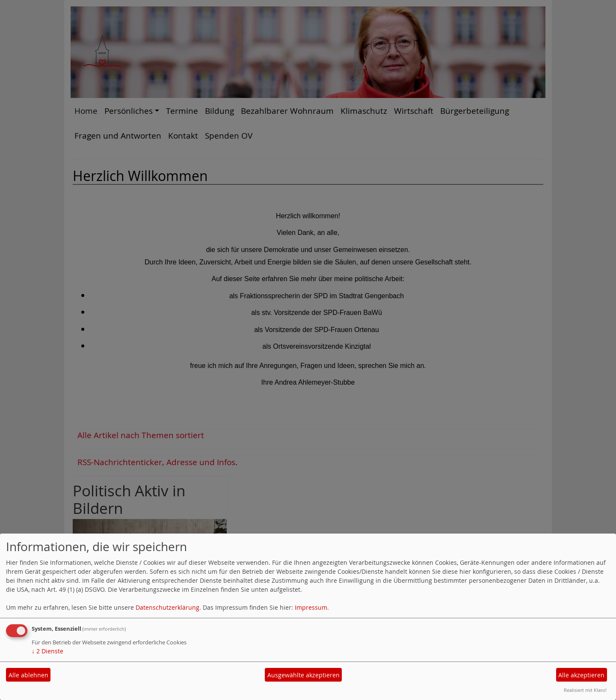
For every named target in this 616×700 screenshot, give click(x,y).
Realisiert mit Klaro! (585, 690)
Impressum (311, 607)
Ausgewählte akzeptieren (304, 675)
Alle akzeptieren (581, 675)
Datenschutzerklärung (167, 607)
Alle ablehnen (28, 675)
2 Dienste (47, 651)
